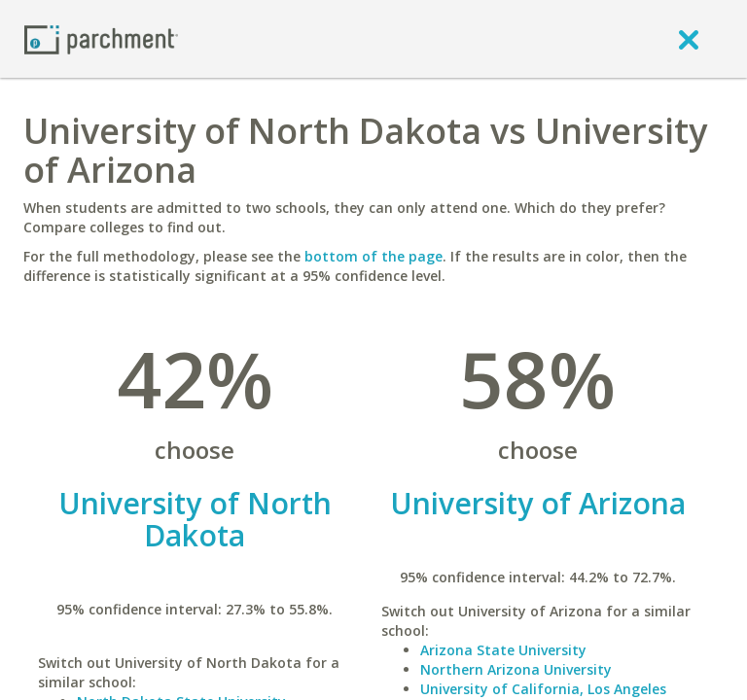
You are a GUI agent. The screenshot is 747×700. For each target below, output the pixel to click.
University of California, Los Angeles (543, 689)
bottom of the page (373, 256)
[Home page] (101, 38)
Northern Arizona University (516, 669)
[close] (689, 39)
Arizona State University (503, 650)
